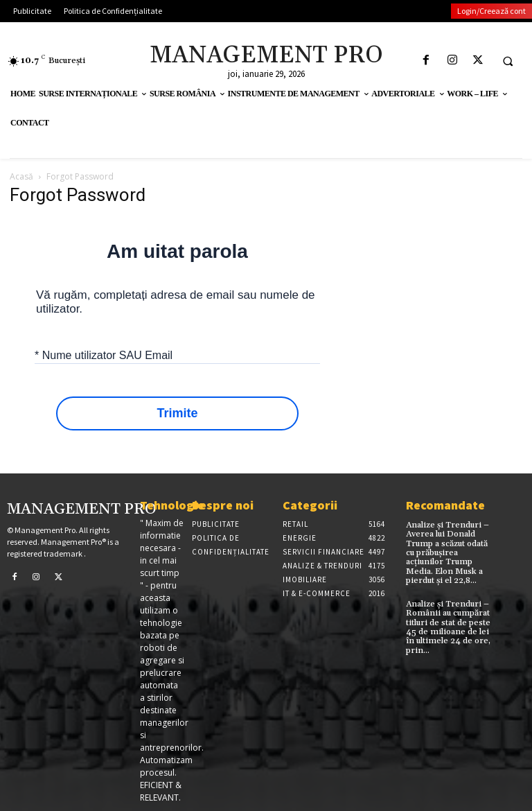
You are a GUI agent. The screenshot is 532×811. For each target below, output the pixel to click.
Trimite (177, 413)
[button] (508, 61)
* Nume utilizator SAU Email (104, 355)
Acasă (21, 176)
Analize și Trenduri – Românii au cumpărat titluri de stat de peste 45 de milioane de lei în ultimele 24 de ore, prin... (448, 626)
